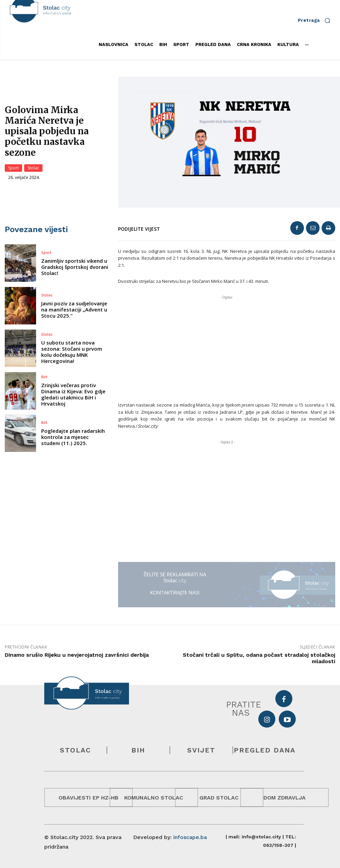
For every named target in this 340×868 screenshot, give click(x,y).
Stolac (33, 168)
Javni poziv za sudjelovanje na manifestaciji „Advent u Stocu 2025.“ (74, 309)
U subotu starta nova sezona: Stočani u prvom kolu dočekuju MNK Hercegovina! (72, 352)
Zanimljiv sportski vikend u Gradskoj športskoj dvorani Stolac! (75, 267)
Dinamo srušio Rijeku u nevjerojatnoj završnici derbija (77, 655)
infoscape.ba (190, 837)
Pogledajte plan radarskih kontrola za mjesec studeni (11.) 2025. (73, 437)
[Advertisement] (227, 349)
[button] (317, 20)
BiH (44, 377)
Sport (13, 168)
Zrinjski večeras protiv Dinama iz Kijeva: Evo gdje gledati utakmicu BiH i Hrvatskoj (73, 394)
